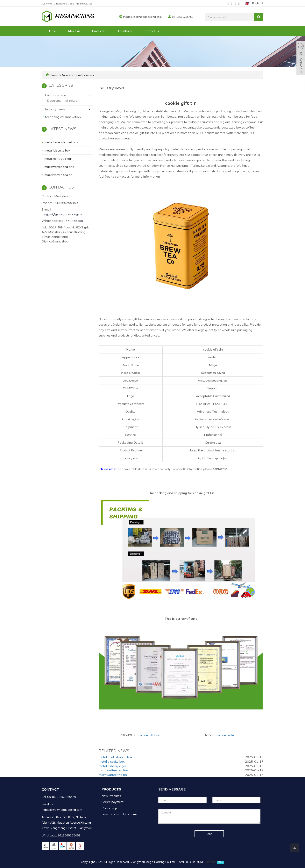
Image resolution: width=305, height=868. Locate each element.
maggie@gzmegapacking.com (142, 17)
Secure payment (113, 802)
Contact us (151, 31)
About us (74, 31)
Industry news (83, 75)
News (66, 75)
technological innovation (63, 117)
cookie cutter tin (228, 735)
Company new (56, 95)
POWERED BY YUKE (190, 862)
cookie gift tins (149, 735)
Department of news (62, 100)
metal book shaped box (116, 757)
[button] (106, 31)
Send (209, 834)
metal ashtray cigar (112, 766)
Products (99, 31)
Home (52, 31)
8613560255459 (70, 221)
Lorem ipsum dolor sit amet (120, 814)
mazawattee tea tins (113, 770)
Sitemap (211, 862)
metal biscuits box (112, 761)
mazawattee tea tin (113, 775)
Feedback (125, 31)
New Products (111, 796)
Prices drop (109, 808)
